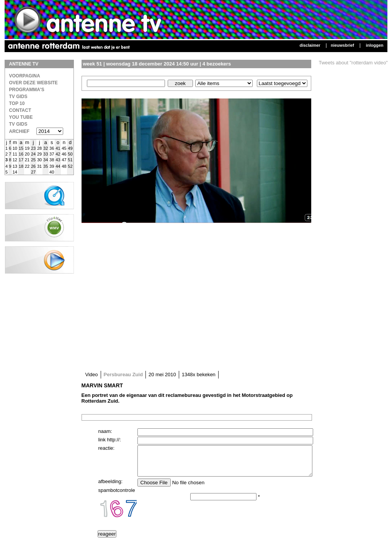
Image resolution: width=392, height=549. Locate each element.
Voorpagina (25, 76)
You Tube (21, 117)
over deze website (33, 83)
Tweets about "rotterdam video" (354, 63)
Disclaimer (310, 45)
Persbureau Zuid (123, 374)
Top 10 (17, 103)
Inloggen (375, 45)
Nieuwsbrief (342, 45)
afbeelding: (111, 487)
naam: (105, 431)
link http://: (110, 440)
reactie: (107, 448)
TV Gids (18, 97)
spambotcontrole (117, 496)
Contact (20, 110)
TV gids (18, 124)
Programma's (27, 90)
